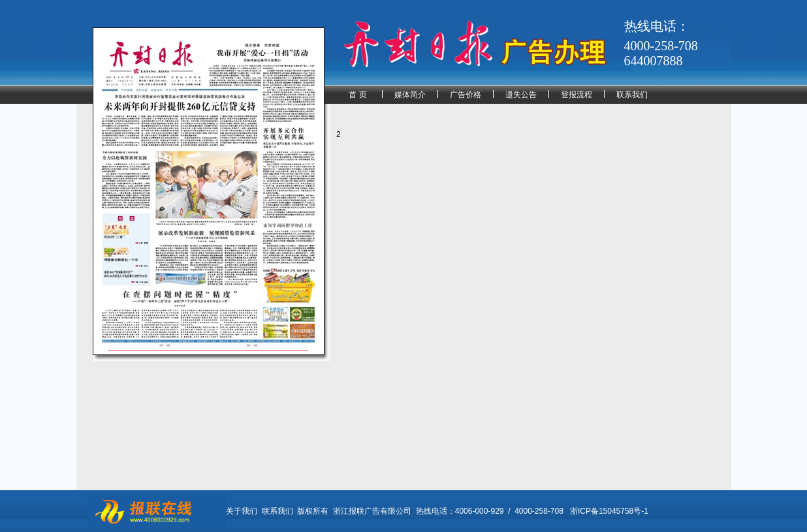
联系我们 (632, 95)
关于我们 (242, 511)
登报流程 (577, 95)
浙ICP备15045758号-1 (609, 511)
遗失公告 (521, 95)
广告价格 (466, 95)
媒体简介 (410, 95)
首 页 (357, 95)
